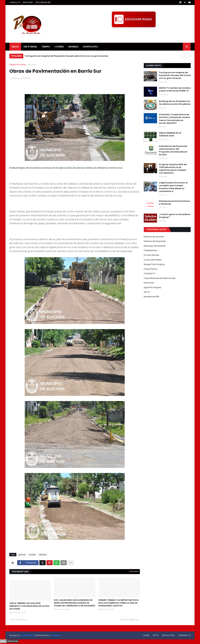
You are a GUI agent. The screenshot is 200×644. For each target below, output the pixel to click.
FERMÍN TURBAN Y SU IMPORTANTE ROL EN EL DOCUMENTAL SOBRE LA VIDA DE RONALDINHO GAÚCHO (119, 603)
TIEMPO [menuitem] (46, 47)
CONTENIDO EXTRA (156, 229)
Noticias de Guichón (154, 237)
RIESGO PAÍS (168, 635)
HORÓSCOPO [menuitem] (90, 47)
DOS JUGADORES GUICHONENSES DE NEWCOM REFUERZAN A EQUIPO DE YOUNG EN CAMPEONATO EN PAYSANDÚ (75, 603)
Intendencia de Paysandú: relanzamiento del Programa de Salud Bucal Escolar (173, 151)
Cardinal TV (150, 273)
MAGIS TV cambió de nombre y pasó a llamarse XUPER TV (175, 89)
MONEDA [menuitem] (73, 47)
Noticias (43, 555)
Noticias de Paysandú (155, 241)
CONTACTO (15, 2)
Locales (32, 555)
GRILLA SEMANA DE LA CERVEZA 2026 (170, 134)
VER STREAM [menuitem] (30, 47)
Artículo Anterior (19, 620)
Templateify (27, 635)
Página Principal (18, 65)
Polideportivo (151, 250)
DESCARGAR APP (43, 2)
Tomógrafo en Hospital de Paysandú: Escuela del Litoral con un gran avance (66, 56)
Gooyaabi (55, 635)
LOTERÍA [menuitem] (59, 47)
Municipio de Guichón (155, 246)
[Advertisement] (134, 34)
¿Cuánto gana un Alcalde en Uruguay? (175, 216)
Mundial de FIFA (151, 297)
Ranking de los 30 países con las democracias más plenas (175, 103)
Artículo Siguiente (129, 620)
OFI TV (147, 292)
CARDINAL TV (184, 635)
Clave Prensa (151, 269)
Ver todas (134, 571)
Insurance (149, 283)
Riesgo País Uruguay (154, 264)
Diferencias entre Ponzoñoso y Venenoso (174, 203)
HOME (146, 635)
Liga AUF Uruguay (152, 287)
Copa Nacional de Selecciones (160, 278)
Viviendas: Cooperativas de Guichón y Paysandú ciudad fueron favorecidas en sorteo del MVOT (174, 119)
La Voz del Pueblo (153, 260)
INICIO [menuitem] (15, 47)
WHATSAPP (28, 2)
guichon (32, 65)
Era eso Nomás (151, 255)
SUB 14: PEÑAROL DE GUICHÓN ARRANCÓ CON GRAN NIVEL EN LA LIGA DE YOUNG (29, 606)
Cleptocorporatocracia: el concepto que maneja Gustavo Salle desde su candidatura (173, 187)
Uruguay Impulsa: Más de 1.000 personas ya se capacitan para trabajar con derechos (173, 169)
